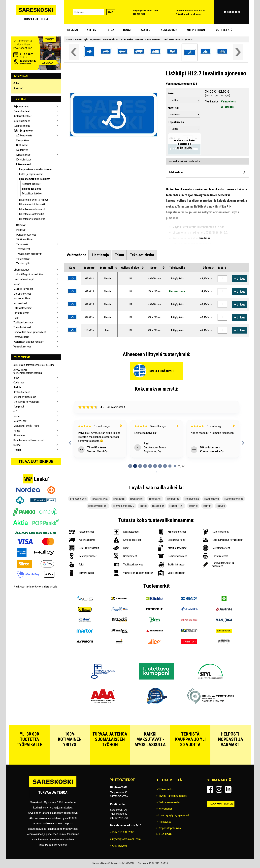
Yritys (91, 30)
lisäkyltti (221, 506)
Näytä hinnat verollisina (188, 14)
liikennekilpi (119, 499)
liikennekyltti (173, 499)
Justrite (17, 387)
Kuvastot (18, 88)
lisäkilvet (193, 506)
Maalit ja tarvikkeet (23, 289)
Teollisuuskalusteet (23, 323)
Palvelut (146, 30)
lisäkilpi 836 (158, 506)
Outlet (16, 83)
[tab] (76, 255)
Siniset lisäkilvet (31, 189)
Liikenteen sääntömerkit (31, 214)
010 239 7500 (139, 14)
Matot (16, 284)
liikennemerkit (192, 499)
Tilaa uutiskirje (36, 462)
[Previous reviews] (70, 443)
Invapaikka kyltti (100, 499)
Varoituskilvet (23, 259)
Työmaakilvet (23, 249)
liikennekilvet (137, 499)
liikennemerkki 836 (234, 499)
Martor (17, 416)
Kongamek (19, 407)
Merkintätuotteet (22, 294)
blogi (127, 30)
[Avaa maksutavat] (208, 172)
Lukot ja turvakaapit (24, 279)
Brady (16, 378)
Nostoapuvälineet (22, 298)
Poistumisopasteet (26, 235)
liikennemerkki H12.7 (124, 506)
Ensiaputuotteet (22, 111)
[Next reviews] (243, 443)
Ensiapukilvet (23, 140)
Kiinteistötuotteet (22, 116)
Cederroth (19, 383)
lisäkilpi (143, 506)
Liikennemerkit (25, 164)
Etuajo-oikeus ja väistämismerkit (36, 169)
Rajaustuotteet (21, 107)
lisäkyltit (207, 506)
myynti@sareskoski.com (146, 11)
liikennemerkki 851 (98, 506)
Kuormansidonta (22, 126)
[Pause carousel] (157, 472)
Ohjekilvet (21, 225)
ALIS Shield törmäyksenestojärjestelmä (34, 365)
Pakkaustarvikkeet (23, 308)
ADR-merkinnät (24, 136)
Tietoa (110, 30)
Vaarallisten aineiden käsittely (29, 342)
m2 (15, 411)
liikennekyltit (155, 499)
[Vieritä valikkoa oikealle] (238, 52)
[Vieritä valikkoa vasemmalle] (74, 52)
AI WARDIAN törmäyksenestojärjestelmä (28, 371)
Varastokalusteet (22, 347)
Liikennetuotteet (22, 270)
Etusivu (73, 30)
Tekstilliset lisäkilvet (32, 194)
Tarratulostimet (21, 313)
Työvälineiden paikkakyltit (29, 254)
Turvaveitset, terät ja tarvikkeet (30, 332)
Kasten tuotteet (22, 392)
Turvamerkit (22, 244)
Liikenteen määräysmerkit (32, 204)
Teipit (16, 318)
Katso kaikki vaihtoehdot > (184, 161)
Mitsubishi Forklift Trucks (26, 426)
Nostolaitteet (20, 303)
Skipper (17, 445)
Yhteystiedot (196, 30)
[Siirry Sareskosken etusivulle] (36, 12)
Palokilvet (21, 230)
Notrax (17, 431)
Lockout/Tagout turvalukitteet (29, 274)
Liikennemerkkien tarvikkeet (33, 200)
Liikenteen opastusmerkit (32, 209)
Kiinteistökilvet (24, 155)
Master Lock (20, 421)
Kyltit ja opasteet (23, 131)
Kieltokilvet (22, 150)
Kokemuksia (169, 30)
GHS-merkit (22, 145)
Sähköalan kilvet (24, 239)
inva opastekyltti (78, 499)
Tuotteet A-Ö (223, 30)
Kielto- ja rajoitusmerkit (31, 174)
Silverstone (19, 435)
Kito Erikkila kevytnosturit (26, 402)
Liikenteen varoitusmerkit (32, 219)
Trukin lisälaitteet (22, 327)
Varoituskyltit (23, 263)
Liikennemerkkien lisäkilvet (35, 179)
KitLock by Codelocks (25, 397)
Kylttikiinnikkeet (24, 160)
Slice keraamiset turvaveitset (29, 440)
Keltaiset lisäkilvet (31, 184)
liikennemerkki (211, 499)
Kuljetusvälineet (22, 121)
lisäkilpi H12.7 (177, 506)
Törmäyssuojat (21, 337)
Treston (17, 450)
